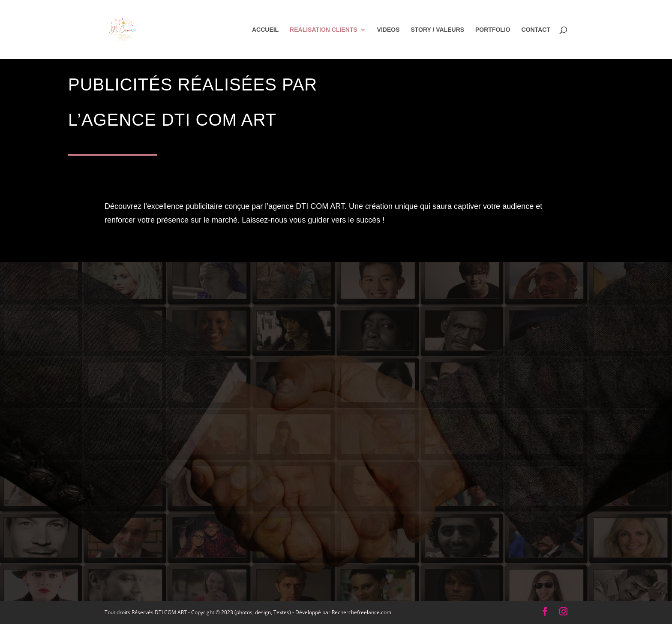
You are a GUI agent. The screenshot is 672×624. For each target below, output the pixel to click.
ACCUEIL (265, 30)
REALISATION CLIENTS (324, 30)
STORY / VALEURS (437, 30)
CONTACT (536, 30)
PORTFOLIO (493, 30)
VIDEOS (388, 30)
